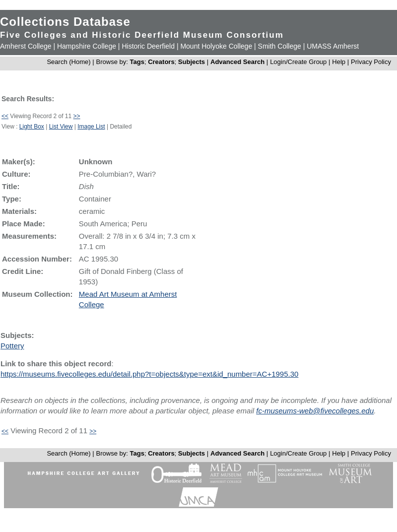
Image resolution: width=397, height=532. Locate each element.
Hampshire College (87, 46)
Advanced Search (237, 62)
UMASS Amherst (333, 46)
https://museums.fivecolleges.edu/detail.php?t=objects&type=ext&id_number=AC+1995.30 (149, 374)
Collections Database (65, 22)
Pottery (12, 346)
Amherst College (26, 46)
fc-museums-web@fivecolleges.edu (315, 411)
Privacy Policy (371, 62)
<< (5, 116)
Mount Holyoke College (216, 46)
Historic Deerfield (148, 46)
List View (61, 127)
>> (77, 116)
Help (339, 62)
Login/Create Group (299, 62)
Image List (91, 127)
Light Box (32, 127)
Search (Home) (68, 62)
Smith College (280, 46)
